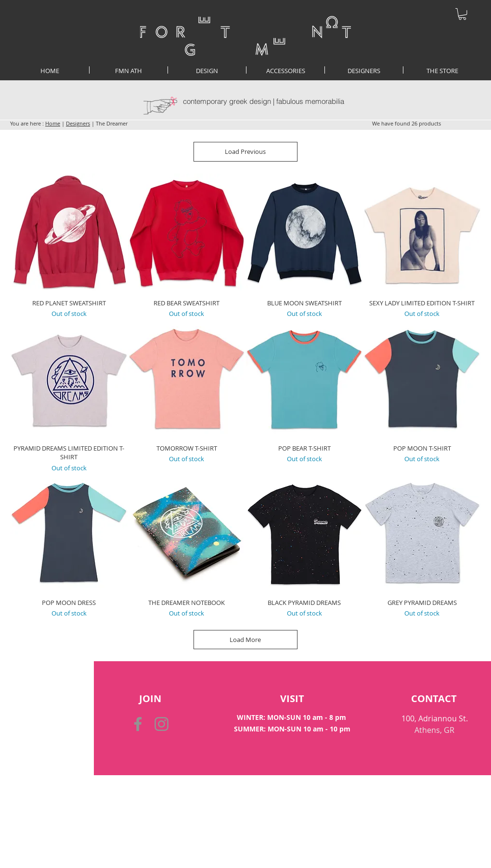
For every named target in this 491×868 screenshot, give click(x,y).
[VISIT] (292, 699)
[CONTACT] (434, 699)
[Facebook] (138, 724)
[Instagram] (162, 724)
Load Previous (246, 151)
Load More (246, 640)
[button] (462, 14)
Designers (78, 123)
